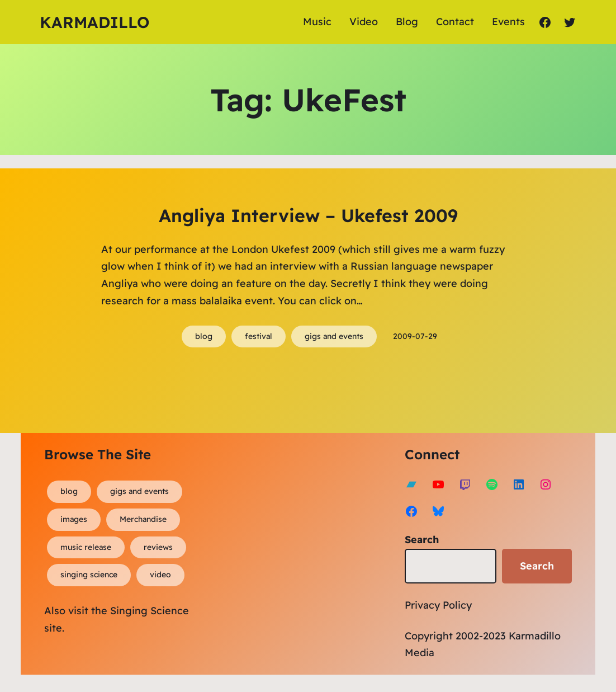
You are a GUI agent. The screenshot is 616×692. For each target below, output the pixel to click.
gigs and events (334, 336)
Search (422, 540)
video (160, 575)
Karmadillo (94, 22)
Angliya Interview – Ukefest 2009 (308, 215)
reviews (158, 547)
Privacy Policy (438, 605)
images (74, 519)
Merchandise (143, 519)
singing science (89, 575)
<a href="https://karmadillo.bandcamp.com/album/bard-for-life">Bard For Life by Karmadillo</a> (323, 543)
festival (259, 336)
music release (86, 547)
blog (204, 336)
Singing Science (150, 611)
